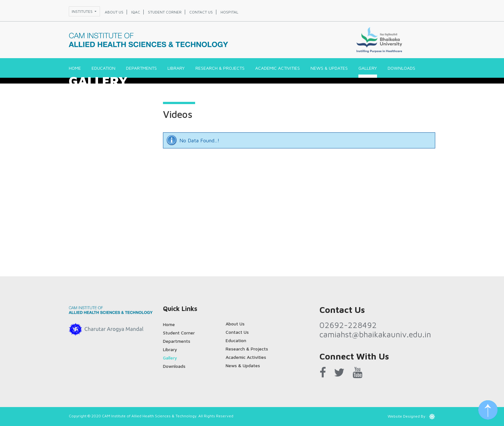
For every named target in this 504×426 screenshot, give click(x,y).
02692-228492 (348, 325)
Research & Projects (220, 68)
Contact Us (237, 332)
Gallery (368, 68)
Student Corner (179, 333)
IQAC (136, 12)
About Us (235, 324)
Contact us (201, 12)
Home (75, 68)
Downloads (401, 68)
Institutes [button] (83, 11)
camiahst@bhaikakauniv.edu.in (375, 334)
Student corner (165, 12)
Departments (141, 68)
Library (176, 68)
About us (114, 12)
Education (104, 68)
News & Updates (329, 68)
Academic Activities (278, 68)
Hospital (229, 12)
